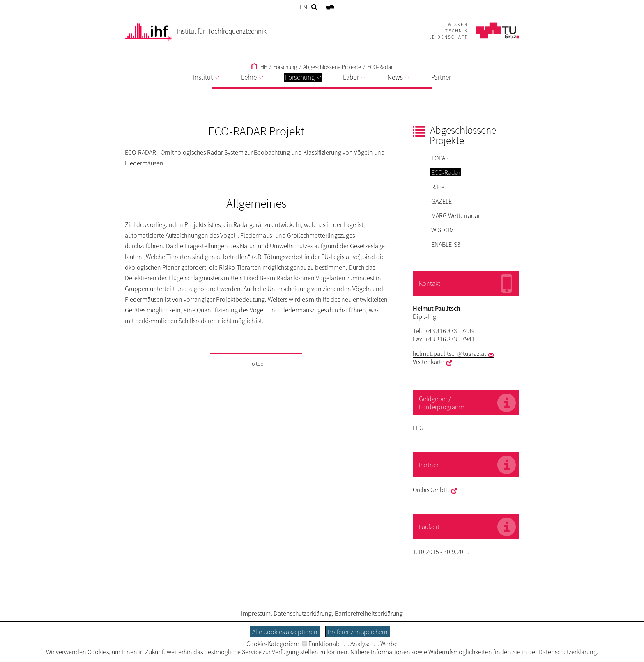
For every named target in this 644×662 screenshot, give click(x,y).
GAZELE (442, 201)
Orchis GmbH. (431, 490)
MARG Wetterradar (456, 215)
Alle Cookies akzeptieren (285, 632)
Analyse (357, 644)
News (398, 77)
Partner (441, 77)
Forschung (303, 77)
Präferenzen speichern (358, 632)
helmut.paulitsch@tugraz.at (450, 353)
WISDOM (443, 230)
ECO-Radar (380, 67)
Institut (206, 77)
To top (256, 364)
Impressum (256, 613)
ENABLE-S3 (446, 244)
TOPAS (440, 158)
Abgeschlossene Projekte (332, 67)
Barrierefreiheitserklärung (369, 613)
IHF (259, 67)
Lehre (252, 77)
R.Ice (438, 187)
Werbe (386, 644)
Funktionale (321, 644)
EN (304, 7)
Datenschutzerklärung (303, 613)
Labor (354, 77)
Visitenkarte (429, 362)
